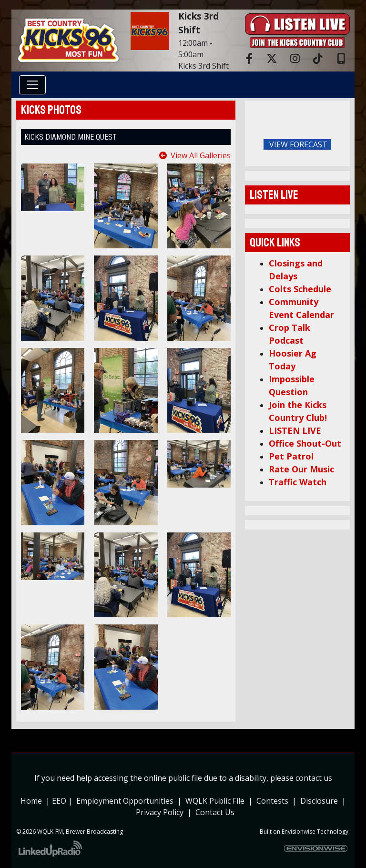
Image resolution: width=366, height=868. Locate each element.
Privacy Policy (162, 812)
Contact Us (215, 812)
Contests (272, 801)
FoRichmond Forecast (340, 145)
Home (31, 801)
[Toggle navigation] (32, 85)
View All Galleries (201, 155)
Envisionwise (299, 832)
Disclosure (319, 801)
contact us (314, 778)
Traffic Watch (298, 482)
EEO (59, 801)
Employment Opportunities (125, 801)
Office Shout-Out (305, 443)
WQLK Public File (215, 801)
